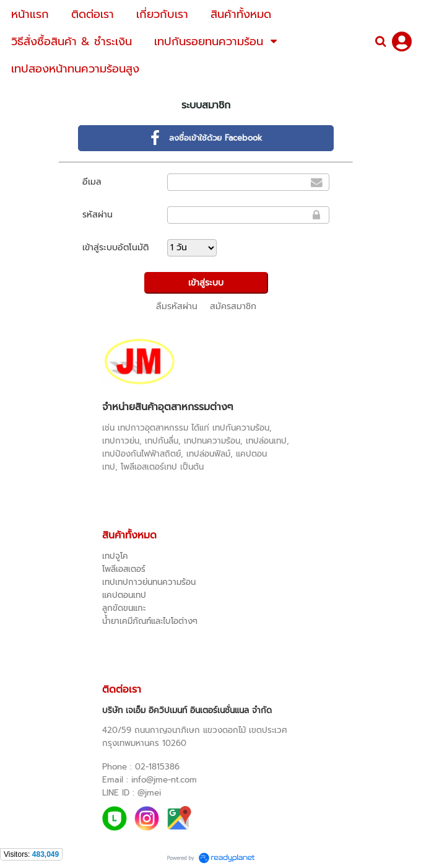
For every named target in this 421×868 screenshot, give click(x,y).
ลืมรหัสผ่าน (177, 306)
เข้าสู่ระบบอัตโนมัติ (115, 248)
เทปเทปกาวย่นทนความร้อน (149, 582)
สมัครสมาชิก (233, 306)
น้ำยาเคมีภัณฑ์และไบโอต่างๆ (150, 621)
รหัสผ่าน (98, 215)
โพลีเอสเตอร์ (124, 569)
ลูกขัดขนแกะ (124, 608)
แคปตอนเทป (124, 595)
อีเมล (92, 182)
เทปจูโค (115, 556)
